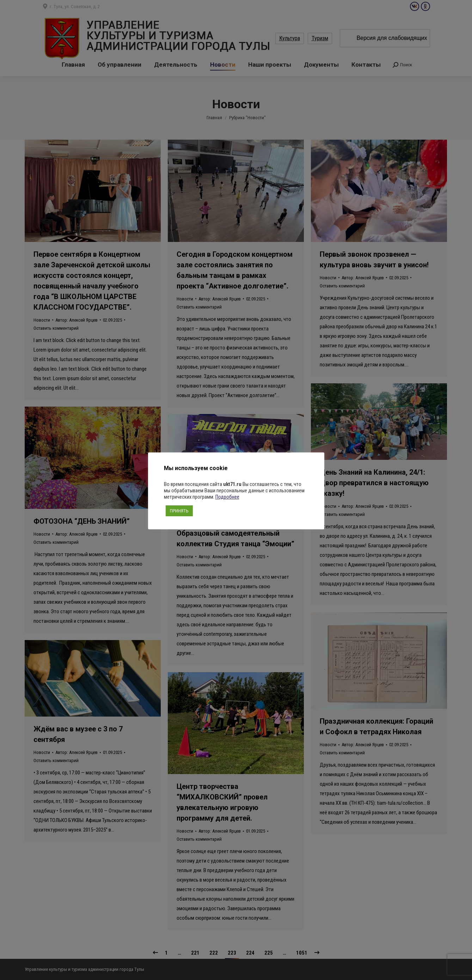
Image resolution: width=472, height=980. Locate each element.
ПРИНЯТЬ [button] (179, 511)
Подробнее (227, 497)
